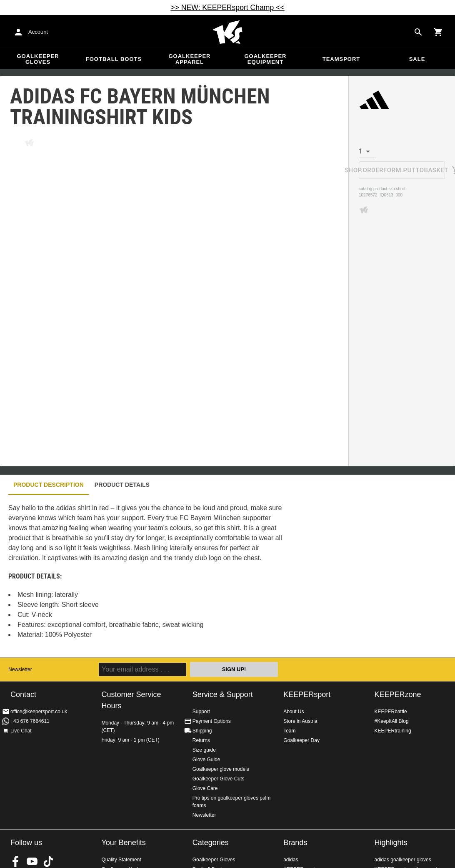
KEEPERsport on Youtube (32, 861)
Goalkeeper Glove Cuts (219, 779)
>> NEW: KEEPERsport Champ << (227, 8)
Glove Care (205, 788)
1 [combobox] (361, 151)
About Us (294, 712)
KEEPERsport (307, 694)
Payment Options (212, 721)
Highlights (391, 843)
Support (201, 712)
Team (289, 731)
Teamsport (341, 59)
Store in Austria (300, 721)
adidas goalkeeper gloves (403, 860)
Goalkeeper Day (301, 740)
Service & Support (223, 694)
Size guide (204, 750)
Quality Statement (121, 860)
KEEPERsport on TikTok (48, 861)
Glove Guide (206, 760)
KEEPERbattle (391, 712)
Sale (417, 59)
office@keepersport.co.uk (39, 712)
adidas (291, 860)
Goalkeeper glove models (221, 769)
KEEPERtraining (393, 731)
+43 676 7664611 (30, 721)
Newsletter (20, 669)
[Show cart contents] (438, 32)
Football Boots (114, 59)
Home (227, 32)
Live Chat (21, 731)
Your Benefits (123, 843)
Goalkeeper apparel (189, 59)
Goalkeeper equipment (265, 59)
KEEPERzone (398, 694)
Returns (201, 740)
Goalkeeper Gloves (38, 59)
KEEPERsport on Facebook (16, 861)
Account (38, 32)
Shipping (202, 731)
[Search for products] (418, 32)
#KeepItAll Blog (392, 721)
